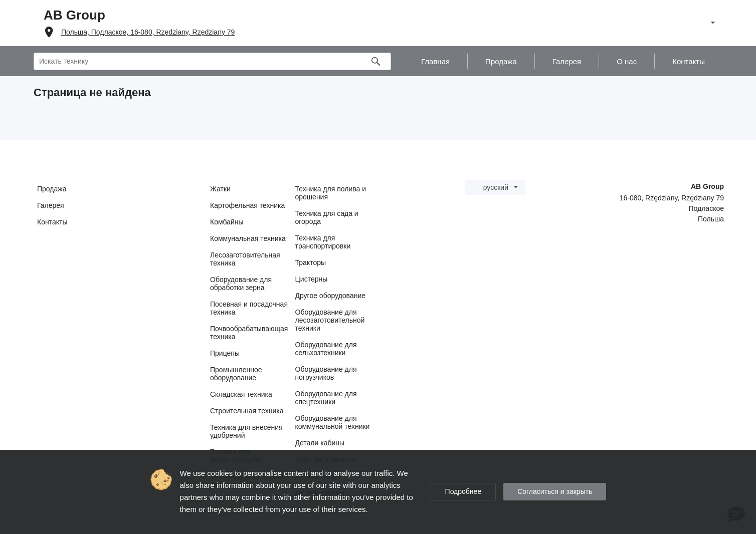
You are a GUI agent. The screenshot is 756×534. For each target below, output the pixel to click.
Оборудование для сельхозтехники (326, 349)
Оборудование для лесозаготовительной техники (330, 320)
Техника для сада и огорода (327, 217)
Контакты (52, 222)
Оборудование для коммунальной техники (333, 422)
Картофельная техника (247, 205)
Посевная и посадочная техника (249, 308)
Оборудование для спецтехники (326, 398)
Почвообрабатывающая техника (249, 333)
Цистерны (312, 279)
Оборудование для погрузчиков (326, 373)
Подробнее (463, 491)
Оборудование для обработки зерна (241, 284)
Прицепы (225, 353)
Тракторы (311, 262)
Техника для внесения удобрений (246, 431)
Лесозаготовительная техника (245, 259)
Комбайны (227, 222)
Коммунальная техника (248, 238)
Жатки (220, 189)
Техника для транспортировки (323, 242)
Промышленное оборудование (236, 374)
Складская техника (241, 394)
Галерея (51, 205)
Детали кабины (320, 443)
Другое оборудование (331, 296)
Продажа (52, 189)
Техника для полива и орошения (331, 193)
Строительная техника (247, 411)
